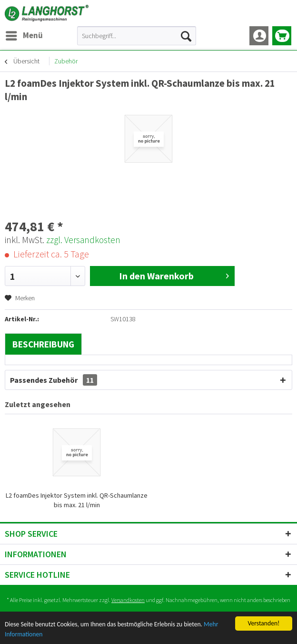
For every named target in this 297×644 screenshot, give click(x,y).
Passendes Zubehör (54, 380)
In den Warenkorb (174, 275)
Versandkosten (128, 600)
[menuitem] (24, 36)
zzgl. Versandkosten (83, 240)
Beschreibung (43, 344)
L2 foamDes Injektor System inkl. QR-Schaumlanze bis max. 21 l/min (77, 500)
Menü (24, 34)
